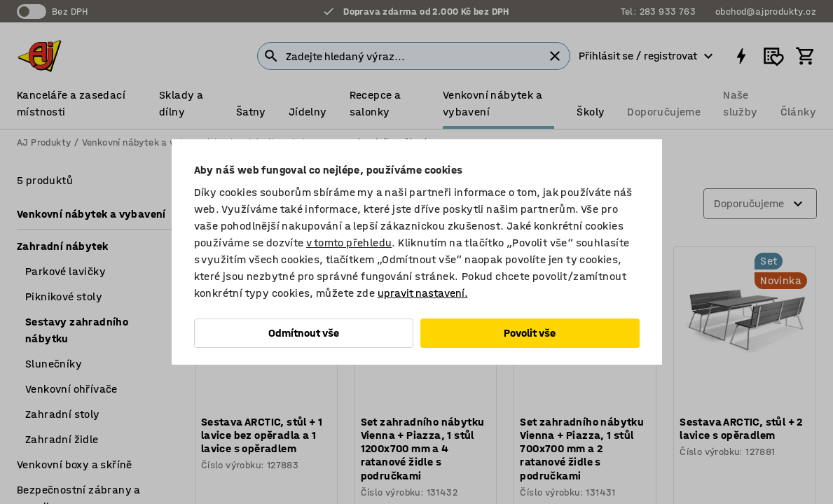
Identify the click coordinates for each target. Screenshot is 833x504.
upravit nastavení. (423, 293)
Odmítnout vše (304, 333)
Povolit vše (530, 333)
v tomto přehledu (349, 243)
